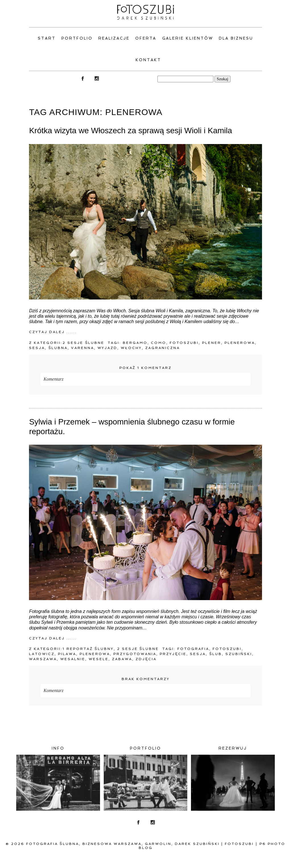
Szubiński (239, 654)
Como (159, 343)
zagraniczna (163, 348)
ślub (216, 654)
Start (47, 38)
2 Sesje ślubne (83, 343)
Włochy (131, 348)
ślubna (58, 348)
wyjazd (107, 348)
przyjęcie (173, 654)
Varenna (83, 348)
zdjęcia (146, 659)
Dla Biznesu (236, 38)
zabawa (122, 659)
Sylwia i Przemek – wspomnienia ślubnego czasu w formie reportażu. (132, 427)
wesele (99, 659)
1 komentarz (145, 368)
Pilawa (67, 654)
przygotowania (135, 654)
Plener (212, 343)
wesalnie (73, 659)
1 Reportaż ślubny (88, 649)
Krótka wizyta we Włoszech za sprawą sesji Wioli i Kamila (130, 131)
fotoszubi (184, 343)
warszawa (43, 659)
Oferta (146, 38)
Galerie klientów (188, 38)
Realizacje (114, 38)
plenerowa (240, 343)
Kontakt (148, 60)
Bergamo (135, 343)
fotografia (193, 649)
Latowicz (42, 654)
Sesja (37, 348)
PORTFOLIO (77, 38)
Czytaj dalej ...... (53, 332)
